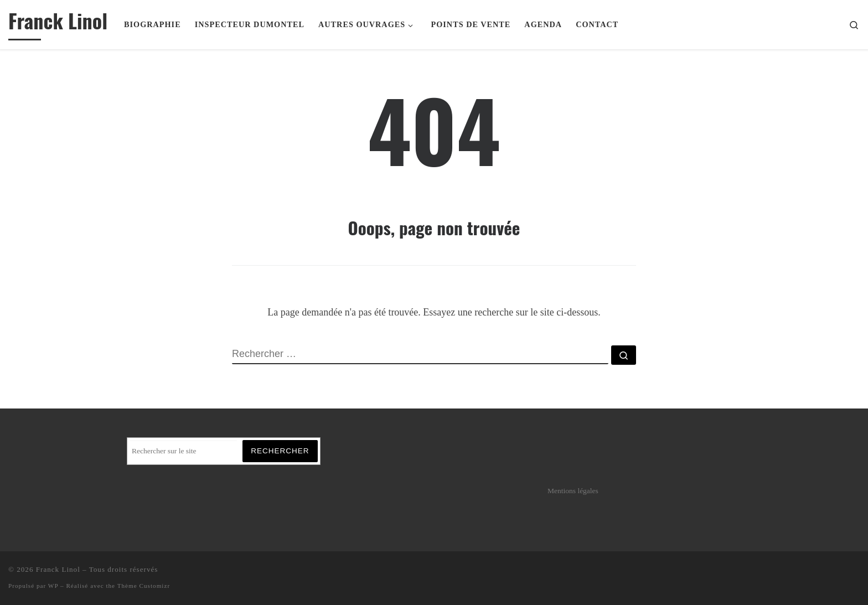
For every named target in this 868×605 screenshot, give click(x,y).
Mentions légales (573, 491)
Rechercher (280, 451)
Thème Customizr (144, 586)
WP (53, 586)
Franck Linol (58, 569)
